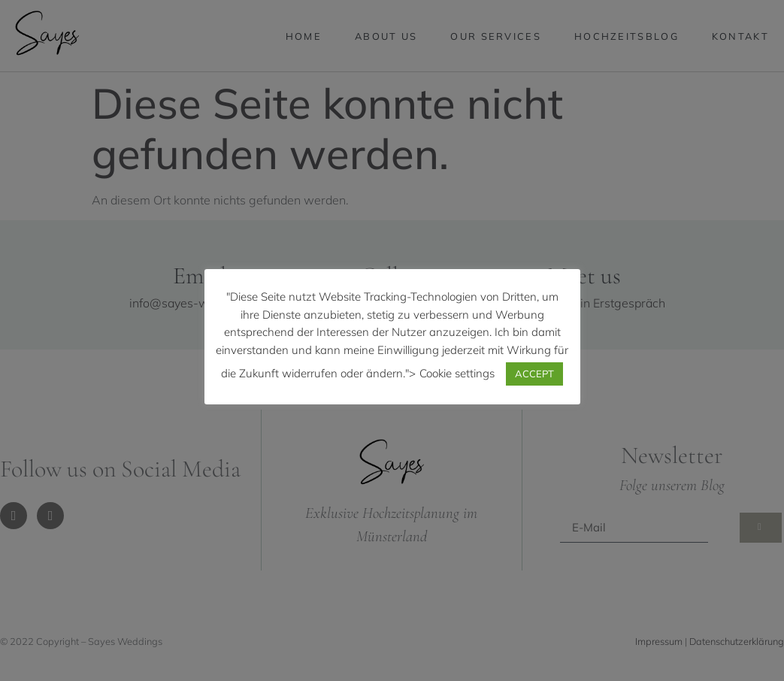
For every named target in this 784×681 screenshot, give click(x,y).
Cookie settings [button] (457, 373)
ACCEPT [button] (534, 374)
